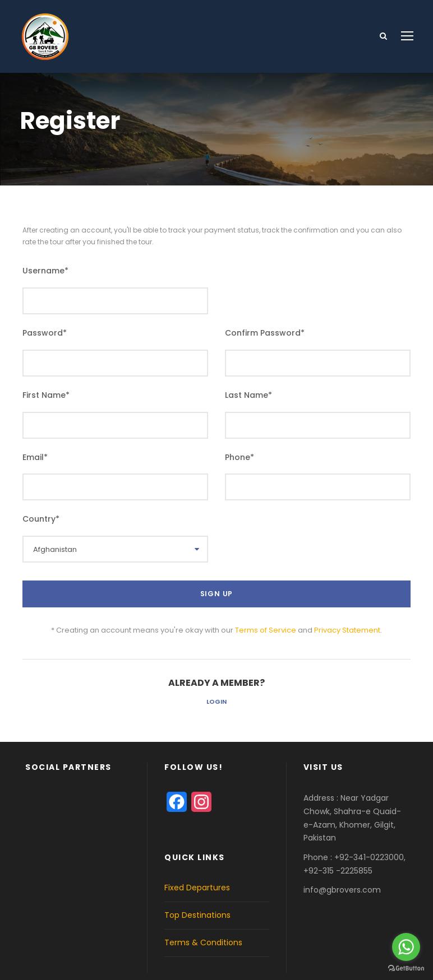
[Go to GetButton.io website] (406, 969)
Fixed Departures (197, 888)
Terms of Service (266, 630)
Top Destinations (197, 915)
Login (216, 702)
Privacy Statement (347, 630)
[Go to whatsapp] (406, 947)
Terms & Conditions (203, 942)
